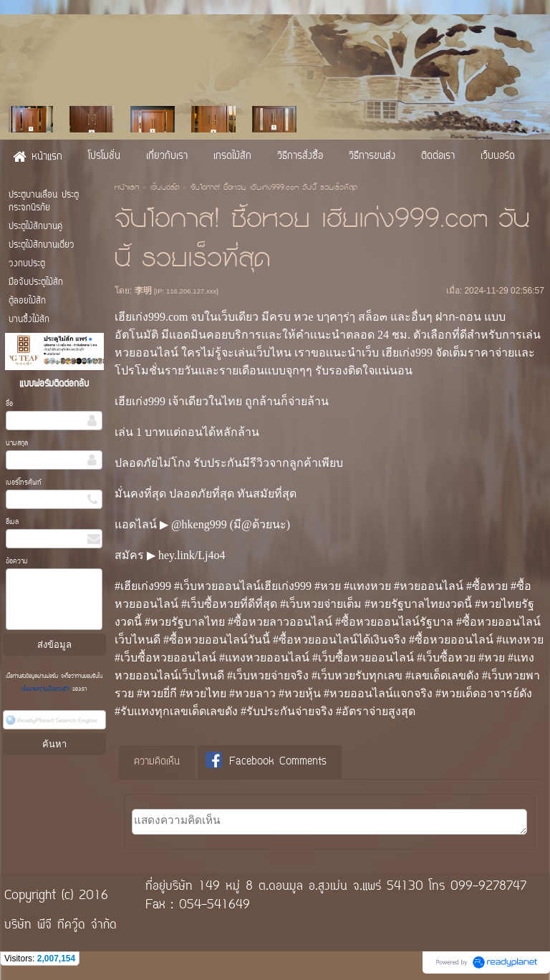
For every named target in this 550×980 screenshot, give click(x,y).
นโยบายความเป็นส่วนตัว (47, 689)
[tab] (157, 762)
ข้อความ (17, 562)
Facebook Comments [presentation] (266, 761)
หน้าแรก (127, 188)
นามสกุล (17, 443)
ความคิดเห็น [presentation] (157, 762)
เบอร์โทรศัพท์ (24, 483)
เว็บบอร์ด (165, 188)
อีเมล (12, 522)
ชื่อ (9, 404)
